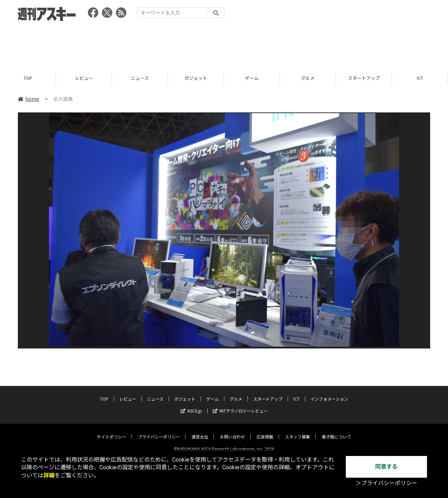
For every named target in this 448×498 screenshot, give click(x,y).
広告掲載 (265, 431)
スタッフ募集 (297, 431)
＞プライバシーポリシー (386, 483)
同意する (386, 467)
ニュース (140, 78)
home (29, 99)
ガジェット (196, 78)
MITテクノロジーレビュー (240, 405)
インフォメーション (329, 393)
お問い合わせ (232, 431)
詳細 (49, 475)
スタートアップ (364, 78)
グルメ (308, 78)
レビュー (84, 78)
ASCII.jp (191, 405)
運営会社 (200, 431)
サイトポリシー (112, 431)
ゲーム (252, 78)
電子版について (336, 431)
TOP (28, 78)
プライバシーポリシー (159, 431)
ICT (420, 78)
